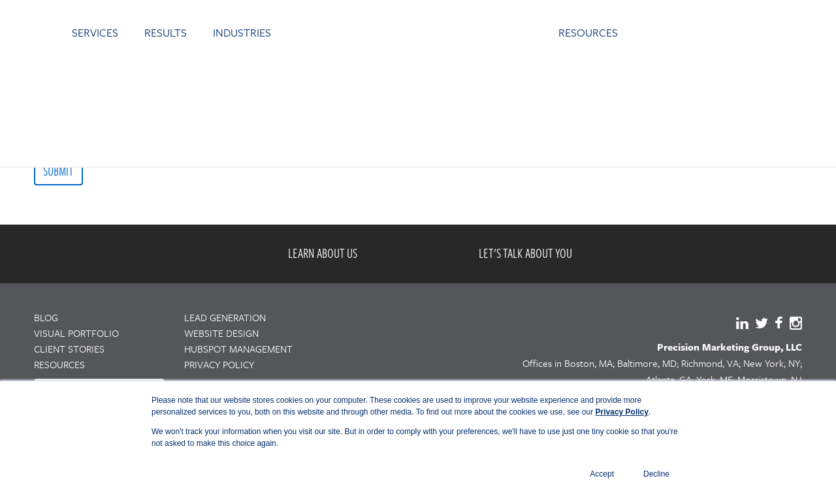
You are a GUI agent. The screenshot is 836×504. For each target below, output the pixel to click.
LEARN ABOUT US (323, 253)
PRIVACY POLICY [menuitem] (219, 364)
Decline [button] (656, 474)
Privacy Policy (622, 412)
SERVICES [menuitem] (95, 32)
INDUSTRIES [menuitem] (242, 32)
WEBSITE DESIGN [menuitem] (221, 333)
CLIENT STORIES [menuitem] (69, 349)
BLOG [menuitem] (46, 317)
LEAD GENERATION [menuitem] (225, 317)
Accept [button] (602, 474)
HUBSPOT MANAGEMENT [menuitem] (238, 349)
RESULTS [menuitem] (166, 32)
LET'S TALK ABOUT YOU (525, 253)
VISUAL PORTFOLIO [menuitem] (76, 333)
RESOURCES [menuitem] (588, 32)
